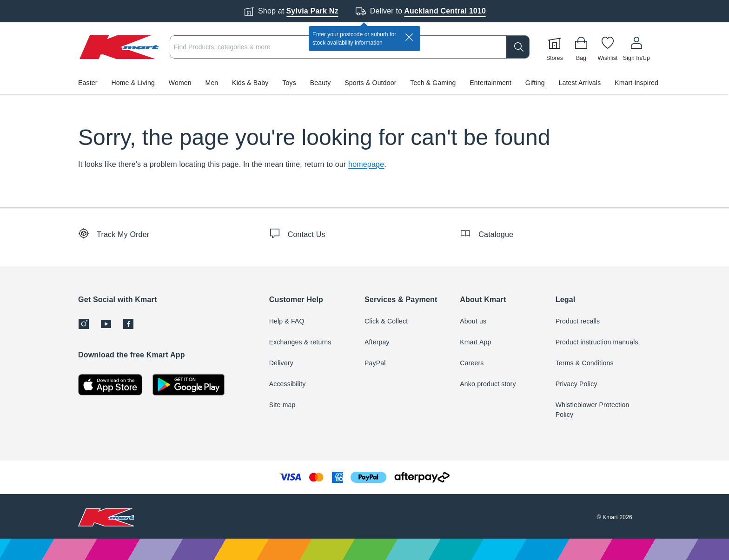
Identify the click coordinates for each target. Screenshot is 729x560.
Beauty (321, 83)
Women (180, 83)
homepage (366, 164)
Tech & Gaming (433, 83)
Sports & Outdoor (370, 83)
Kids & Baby (250, 83)
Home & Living (133, 83)
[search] (518, 47)
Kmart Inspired (636, 83)
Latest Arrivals (580, 83)
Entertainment (490, 83)
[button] (364, 83)
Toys (289, 83)
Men (212, 83)
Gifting (535, 83)
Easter (88, 83)
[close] (409, 37)
